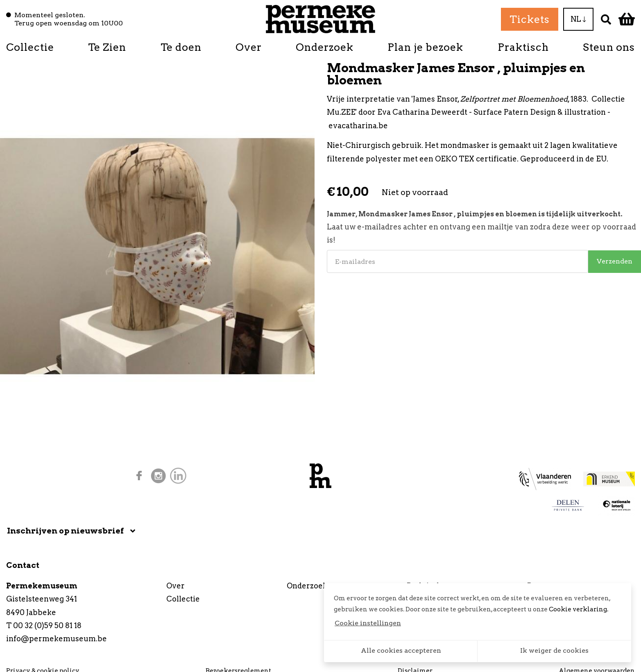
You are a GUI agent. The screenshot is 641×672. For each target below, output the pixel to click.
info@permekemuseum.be (57, 639)
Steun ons (609, 47)
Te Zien (107, 47)
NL (578, 19)
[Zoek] (606, 19)
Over (249, 47)
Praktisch (523, 47)
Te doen (181, 47)
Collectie (30, 47)
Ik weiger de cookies (554, 650)
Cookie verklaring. (579, 609)
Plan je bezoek (425, 47)
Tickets (530, 19)
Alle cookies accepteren (401, 650)
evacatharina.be (358, 126)
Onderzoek (325, 47)
